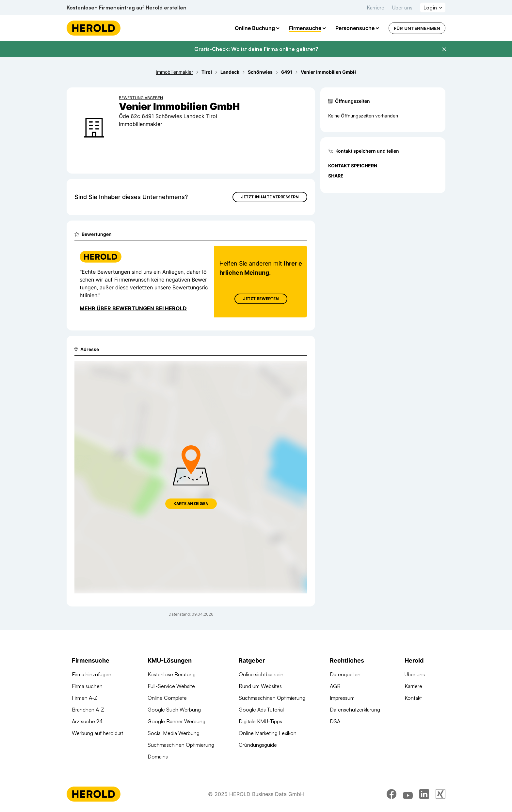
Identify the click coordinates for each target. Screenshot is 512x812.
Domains (158, 757)
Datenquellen (345, 674)
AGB (335, 686)
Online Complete (167, 698)
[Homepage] (94, 28)
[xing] (440, 794)
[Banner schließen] (444, 49)
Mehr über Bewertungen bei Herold (133, 308)
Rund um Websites (260, 686)
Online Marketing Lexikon (268, 733)
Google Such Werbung (174, 710)
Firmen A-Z (85, 698)
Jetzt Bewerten (261, 299)
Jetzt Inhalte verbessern (270, 197)
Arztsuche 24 (87, 721)
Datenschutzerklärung (355, 710)
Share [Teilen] (336, 176)
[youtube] (408, 794)
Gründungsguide (258, 745)
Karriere (376, 8)
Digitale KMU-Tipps (260, 721)
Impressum (342, 698)
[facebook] (392, 794)
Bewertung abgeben (141, 98)
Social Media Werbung (174, 733)
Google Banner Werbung (176, 721)
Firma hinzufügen (92, 674)
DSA (335, 721)
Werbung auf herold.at (97, 733)
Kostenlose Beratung (172, 674)
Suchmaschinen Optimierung (181, 745)
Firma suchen (87, 686)
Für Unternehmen (417, 28)
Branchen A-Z (88, 710)
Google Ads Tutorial (261, 710)
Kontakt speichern (353, 166)
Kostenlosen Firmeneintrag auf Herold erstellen (127, 8)
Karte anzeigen (191, 504)
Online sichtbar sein (261, 674)
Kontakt (413, 698)
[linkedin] (424, 794)
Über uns (402, 8)
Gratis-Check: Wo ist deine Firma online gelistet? (256, 49)
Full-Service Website (171, 686)
